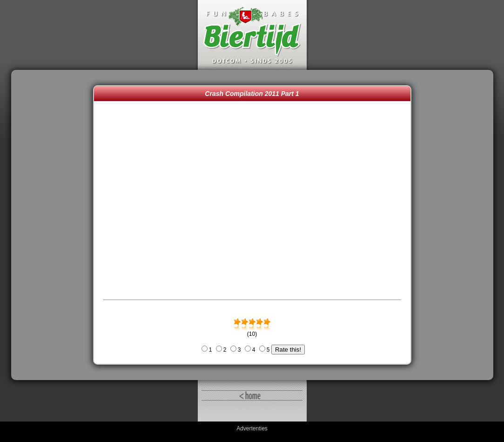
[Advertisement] (54, 225)
